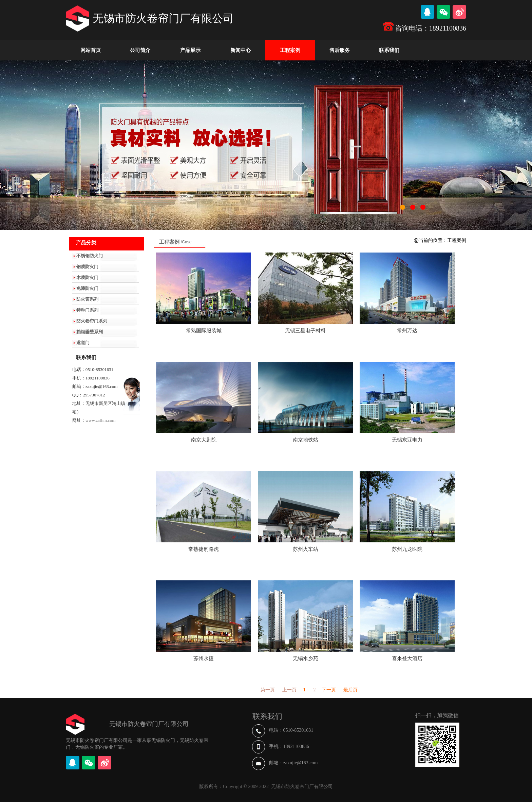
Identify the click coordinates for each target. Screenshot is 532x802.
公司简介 (140, 50)
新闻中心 (241, 50)
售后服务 (340, 50)
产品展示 (190, 50)
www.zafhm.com (101, 420)
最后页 (350, 690)
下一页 (329, 690)
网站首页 (91, 50)
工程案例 (290, 50)
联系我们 (389, 50)
